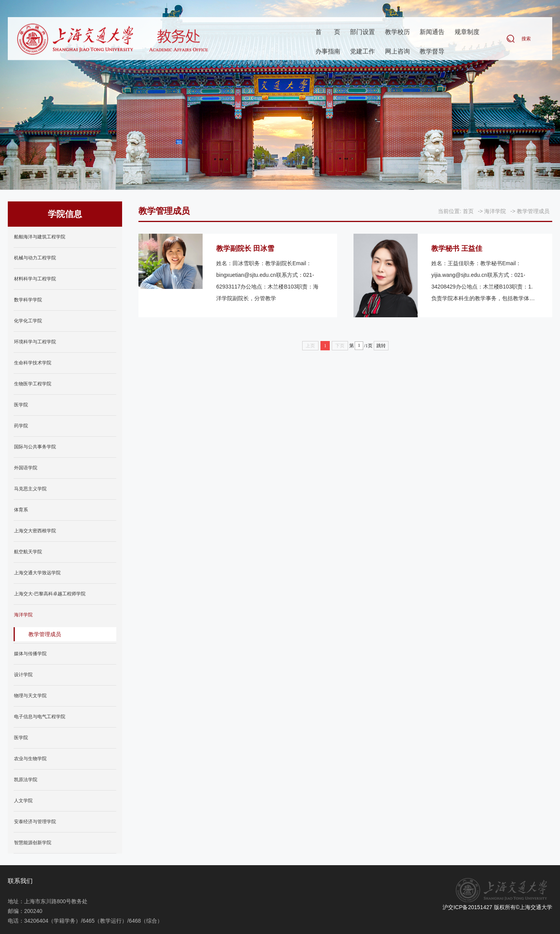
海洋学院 (23, 615)
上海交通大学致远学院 (37, 573)
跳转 (381, 346)
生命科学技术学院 (33, 363)
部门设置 (362, 32)
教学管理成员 (45, 634)
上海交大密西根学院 (35, 531)
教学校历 (397, 32)
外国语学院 (26, 468)
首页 (328, 32)
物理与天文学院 (30, 696)
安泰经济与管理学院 (35, 822)
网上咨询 (397, 52)
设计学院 (23, 675)
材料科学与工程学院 (35, 279)
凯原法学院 (26, 780)
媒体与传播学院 (30, 654)
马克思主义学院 (30, 489)
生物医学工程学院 (33, 384)
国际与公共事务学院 (35, 447)
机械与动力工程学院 (35, 258)
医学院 (21, 405)
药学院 (21, 426)
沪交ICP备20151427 (467, 907)
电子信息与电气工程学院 (40, 717)
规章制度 (467, 32)
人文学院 (23, 801)
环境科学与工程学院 (35, 342)
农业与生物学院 (30, 759)
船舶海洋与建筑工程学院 (40, 237)
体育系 (21, 510)
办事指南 (328, 52)
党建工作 (362, 52)
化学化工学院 (28, 321)
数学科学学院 (28, 300)
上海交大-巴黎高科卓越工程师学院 (50, 594)
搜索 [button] (526, 39)
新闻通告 (432, 32)
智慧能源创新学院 (33, 843)
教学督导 (432, 52)
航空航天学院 (28, 552)
